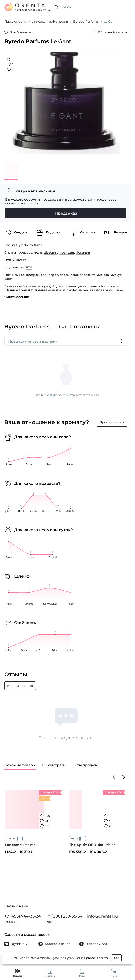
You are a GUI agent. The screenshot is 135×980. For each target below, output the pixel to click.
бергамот (87, 275)
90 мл (74, 839)
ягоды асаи (69, 275)
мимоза (103, 275)
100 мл (11, 839)
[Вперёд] (124, 777)
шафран (33, 275)
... (20, 839)
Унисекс (19, 260)
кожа (8, 279)
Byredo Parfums (29, 245)
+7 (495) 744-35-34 (23, 916)
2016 (29, 267)
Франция (66, 252)
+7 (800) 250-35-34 (64, 916)
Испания (83, 252)
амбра (20, 275)
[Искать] (122, 341)
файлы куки (49, 958)
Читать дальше (17, 297)
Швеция (50, 252)
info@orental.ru (102, 916)
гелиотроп (50, 275)
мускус (116, 275)
